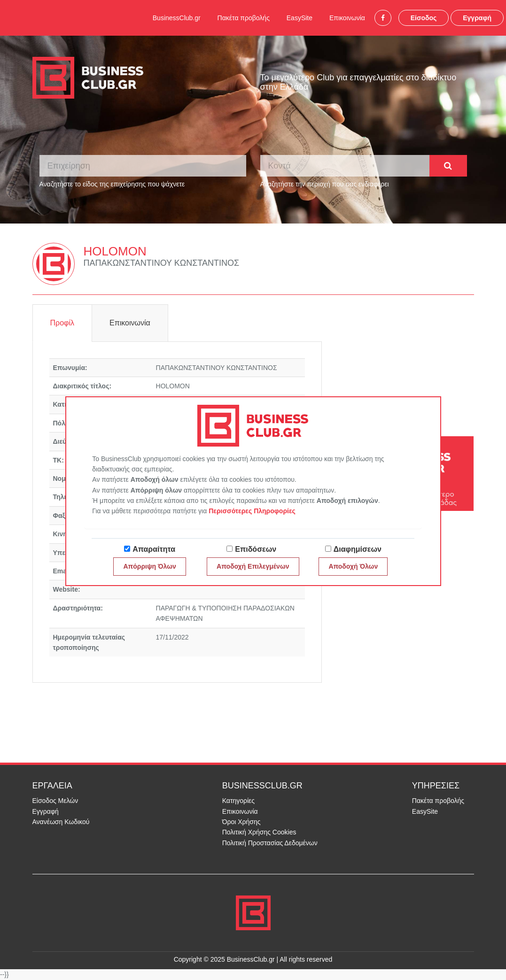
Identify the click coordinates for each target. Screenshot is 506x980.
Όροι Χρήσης (241, 822)
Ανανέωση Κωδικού (61, 822)
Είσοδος (424, 18)
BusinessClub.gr (177, 18)
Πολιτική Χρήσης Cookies (259, 832)
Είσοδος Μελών (55, 801)
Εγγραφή (477, 18)
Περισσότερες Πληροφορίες (252, 511)
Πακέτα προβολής (244, 18)
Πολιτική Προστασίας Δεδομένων (270, 843)
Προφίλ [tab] (62, 323)
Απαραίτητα (154, 549)
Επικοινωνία (347, 18)
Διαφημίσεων (358, 549)
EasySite (300, 18)
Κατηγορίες (238, 801)
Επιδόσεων (256, 549)
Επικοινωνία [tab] (130, 323)
